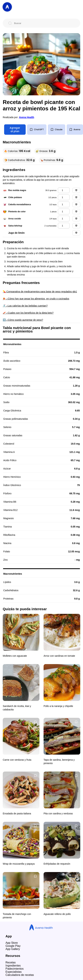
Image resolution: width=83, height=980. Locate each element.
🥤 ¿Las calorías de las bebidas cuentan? (25, 306)
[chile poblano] (64, 197)
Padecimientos (15, 969)
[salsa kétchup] (64, 226)
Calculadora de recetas (20, 975)
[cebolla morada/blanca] (64, 204)
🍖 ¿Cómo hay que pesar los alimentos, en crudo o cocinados (36, 299)
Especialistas (14, 972)
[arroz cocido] (64, 219)
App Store (12, 943)
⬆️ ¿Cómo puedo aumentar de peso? (23, 320)
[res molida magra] (64, 190)
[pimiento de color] (64, 211)
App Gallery (13, 949)
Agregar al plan (15, 130)
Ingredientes (13, 966)
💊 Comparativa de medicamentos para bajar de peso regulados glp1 (40, 292)
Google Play (13, 946)
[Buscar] (44, 23)
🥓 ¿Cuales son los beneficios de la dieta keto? (28, 313)
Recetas (11, 962)
